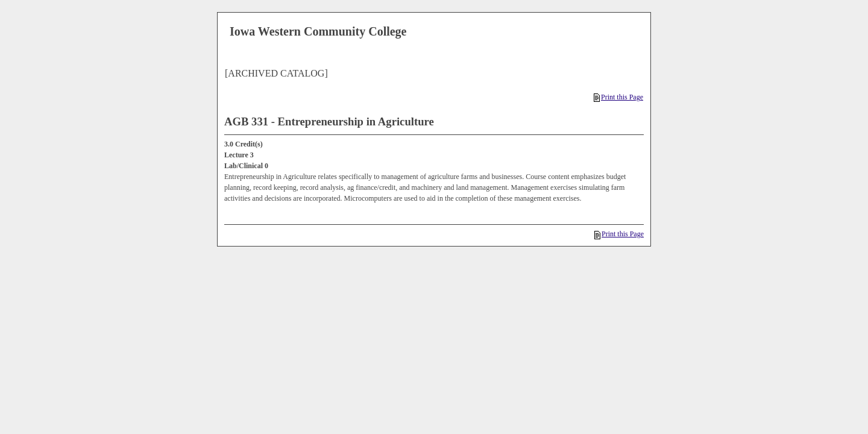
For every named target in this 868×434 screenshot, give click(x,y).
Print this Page (618, 97)
